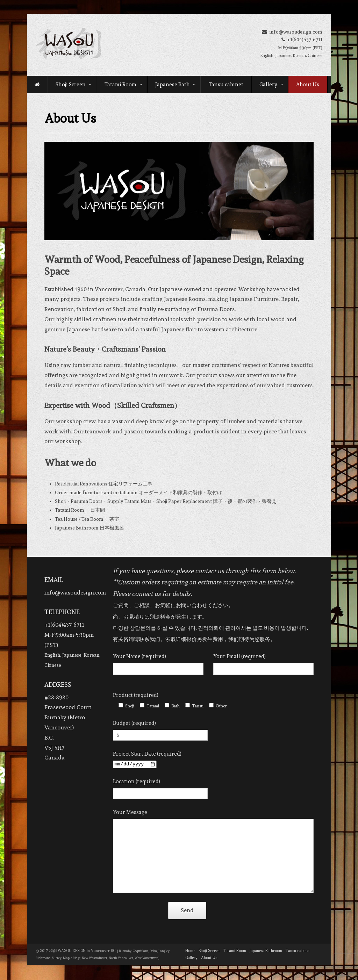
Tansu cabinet (226, 85)
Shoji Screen (74, 85)
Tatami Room (123, 85)
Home (190, 952)
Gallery (271, 85)
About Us (308, 85)
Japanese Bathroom (266, 952)
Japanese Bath (176, 85)
